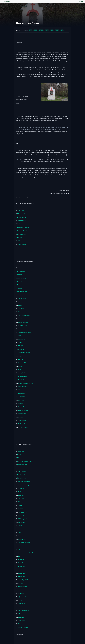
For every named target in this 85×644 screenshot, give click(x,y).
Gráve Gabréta (21, 621)
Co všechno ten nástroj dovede (25, 461)
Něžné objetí (20, 281)
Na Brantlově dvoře (23, 326)
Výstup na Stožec (22, 214)
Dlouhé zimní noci (22, 217)
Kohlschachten (21, 393)
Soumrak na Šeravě (22, 231)
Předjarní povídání (22, 221)
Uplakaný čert (21, 451)
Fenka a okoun (21, 546)
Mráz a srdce (20, 285)
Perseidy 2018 (21, 373)
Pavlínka (20, 370)
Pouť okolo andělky (22, 298)
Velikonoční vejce (22, 512)
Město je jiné (21, 302)
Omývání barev (22, 342)
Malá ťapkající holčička (24, 580)
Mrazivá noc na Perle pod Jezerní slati (27, 485)
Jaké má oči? (21, 593)
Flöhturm (20, 624)
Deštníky (20, 502)
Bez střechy (21, 563)
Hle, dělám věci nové (23, 234)
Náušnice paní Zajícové (23, 227)
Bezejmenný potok (22, 295)
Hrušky (19, 455)
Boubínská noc (22, 522)
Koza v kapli (21, 516)
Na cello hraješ (22, 397)
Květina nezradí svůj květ (24, 353)
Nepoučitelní (21, 570)
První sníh (21, 600)
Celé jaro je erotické (23, 322)
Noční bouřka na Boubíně (24, 543)
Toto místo (20, 319)
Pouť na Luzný (21, 590)
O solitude (20, 417)
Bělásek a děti (22, 339)
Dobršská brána (22, 573)
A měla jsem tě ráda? (23, 387)
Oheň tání (20, 275)
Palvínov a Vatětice (23, 407)
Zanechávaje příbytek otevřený (25, 383)
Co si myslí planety (22, 292)
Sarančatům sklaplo (23, 376)
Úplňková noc (21, 604)
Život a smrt (21, 499)
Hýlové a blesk (22, 336)
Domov (20, 532)
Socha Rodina (21, 329)
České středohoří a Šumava (24, 332)
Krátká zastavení (22, 271)
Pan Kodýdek (21, 492)
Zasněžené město (22, 424)
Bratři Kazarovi (22, 529)
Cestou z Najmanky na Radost (25, 553)
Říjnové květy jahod (23, 410)
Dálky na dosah (22, 614)
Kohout (20, 241)
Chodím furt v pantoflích (24, 315)
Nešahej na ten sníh (22, 465)
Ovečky (20, 526)
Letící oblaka (21, 488)
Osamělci (20, 305)
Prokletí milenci (22, 380)
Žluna (19, 556)
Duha (19, 549)
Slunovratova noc (22, 349)
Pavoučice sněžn (21, 475)
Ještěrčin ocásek (22, 359)
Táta (19, 536)
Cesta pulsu (21, 495)
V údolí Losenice (22, 471)
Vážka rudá (21, 390)
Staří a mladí (21, 309)
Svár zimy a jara (22, 244)
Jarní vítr (19, 224)
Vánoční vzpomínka (22, 458)
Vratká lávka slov (22, 414)
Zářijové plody (21, 583)
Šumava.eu (81, 1)
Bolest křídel (21, 346)
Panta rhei (20, 403)
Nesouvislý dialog (22, 278)
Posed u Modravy (22, 210)
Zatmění (20, 366)
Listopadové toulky (23, 420)
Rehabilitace (21, 560)
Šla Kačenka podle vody (23, 478)
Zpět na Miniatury (6, 1)
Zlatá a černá (21, 400)
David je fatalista (22, 539)
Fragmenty (20, 238)
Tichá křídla (20, 288)
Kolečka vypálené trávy (24, 519)
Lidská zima (21, 617)
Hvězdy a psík (21, 577)
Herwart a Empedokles (23, 610)
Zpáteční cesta (21, 312)
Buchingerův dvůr (22, 587)
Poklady (20, 505)
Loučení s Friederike (22, 268)
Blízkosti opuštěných (23, 627)
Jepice (19, 607)
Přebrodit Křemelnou (23, 427)
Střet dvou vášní (22, 363)
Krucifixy (20, 509)
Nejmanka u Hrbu (22, 597)
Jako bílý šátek (21, 566)
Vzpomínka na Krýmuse (24, 482)
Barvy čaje (20, 356)
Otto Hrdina (20, 468)
